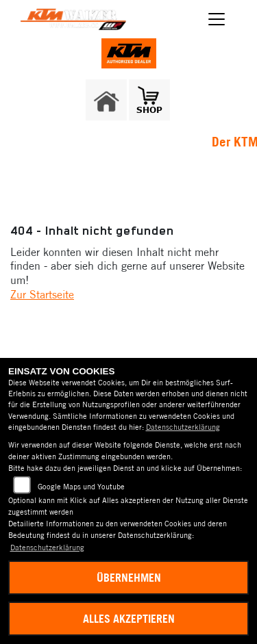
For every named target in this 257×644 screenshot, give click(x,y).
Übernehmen (129, 578)
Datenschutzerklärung (183, 427)
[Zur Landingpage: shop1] (149, 100)
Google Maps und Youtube (81, 487)
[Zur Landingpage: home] (106, 100)
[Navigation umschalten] (217, 19)
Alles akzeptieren (129, 619)
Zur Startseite (42, 294)
